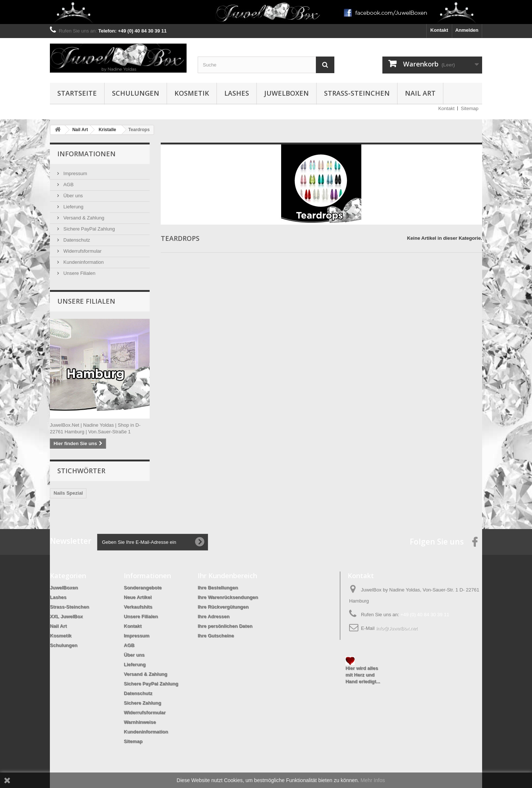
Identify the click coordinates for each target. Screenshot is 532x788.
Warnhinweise (140, 722)
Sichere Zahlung (142, 703)
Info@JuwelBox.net (396, 628)
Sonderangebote (143, 588)
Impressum (75, 173)
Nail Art (420, 93)
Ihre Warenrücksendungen (228, 597)
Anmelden (467, 30)
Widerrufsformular (82, 251)
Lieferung (73, 207)
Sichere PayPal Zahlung (88, 229)
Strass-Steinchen (357, 93)
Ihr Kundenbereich (227, 576)
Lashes (237, 93)
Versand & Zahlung (83, 218)
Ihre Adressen (214, 616)
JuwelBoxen (287, 93)
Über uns (72, 196)
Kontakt (439, 30)
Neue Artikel (138, 597)
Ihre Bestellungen (218, 588)
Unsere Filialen (79, 273)
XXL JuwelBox (66, 616)
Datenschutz (76, 240)
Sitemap (470, 108)
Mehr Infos (373, 780)
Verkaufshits (138, 607)
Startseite (77, 93)
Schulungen (136, 93)
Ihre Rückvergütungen (223, 607)
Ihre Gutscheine (216, 636)
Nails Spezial (68, 493)
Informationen (86, 154)
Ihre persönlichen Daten (225, 626)
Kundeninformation (83, 262)
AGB (68, 185)
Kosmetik (192, 93)
